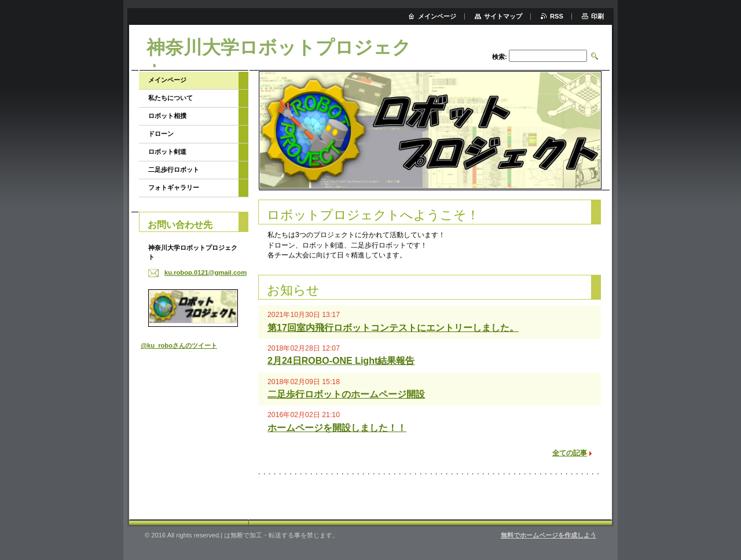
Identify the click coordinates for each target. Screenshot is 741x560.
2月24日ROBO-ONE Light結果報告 (341, 361)
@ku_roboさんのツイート (179, 345)
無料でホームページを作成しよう (549, 535)
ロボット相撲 (167, 116)
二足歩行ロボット (174, 170)
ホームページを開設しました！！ (337, 428)
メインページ (167, 80)
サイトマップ (503, 16)
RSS (557, 16)
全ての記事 (570, 453)
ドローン (161, 134)
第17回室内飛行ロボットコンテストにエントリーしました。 (393, 328)
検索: (500, 57)
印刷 (597, 16)
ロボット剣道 (167, 152)
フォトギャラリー (174, 187)
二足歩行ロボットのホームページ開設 (346, 394)
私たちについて (170, 98)
